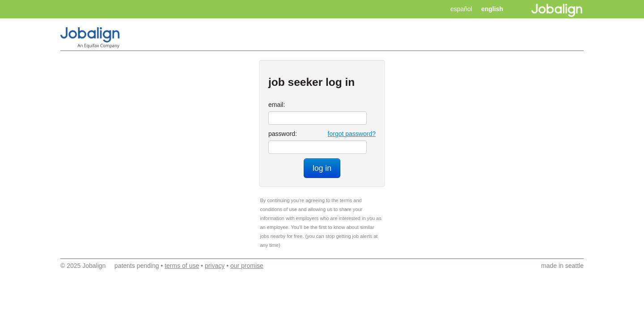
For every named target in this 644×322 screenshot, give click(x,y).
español (461, 9)
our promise (247, 266)
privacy (215, 266)
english (492, 9)
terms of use (182, 266)
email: (277, 105)
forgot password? (352, 134)
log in (322, 168)
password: (283, 134)
